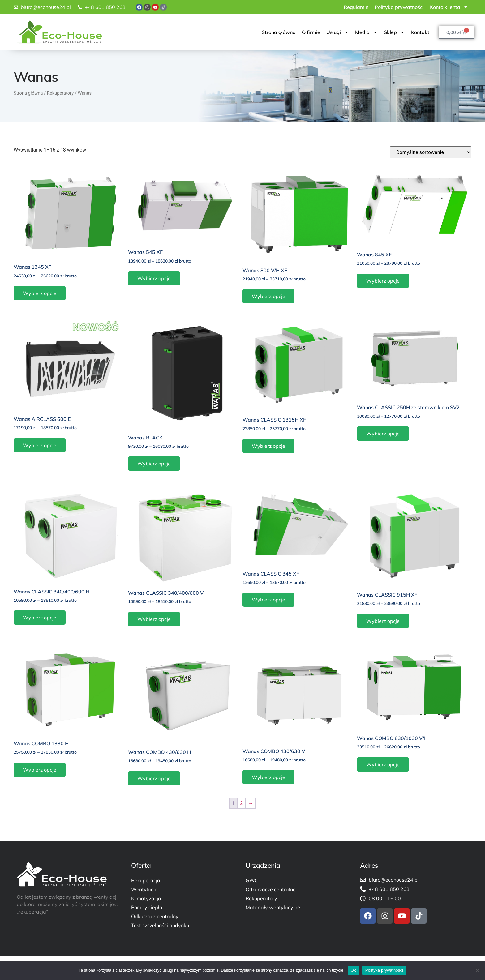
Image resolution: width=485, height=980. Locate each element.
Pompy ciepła (147, 907)
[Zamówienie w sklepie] (431, 152)
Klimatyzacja (146, 898)
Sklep (394, 32)
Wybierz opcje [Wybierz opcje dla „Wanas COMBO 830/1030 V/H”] (383, 764)
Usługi (338, 32)
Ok (353, 970)
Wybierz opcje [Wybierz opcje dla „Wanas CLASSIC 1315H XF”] (268, 446)
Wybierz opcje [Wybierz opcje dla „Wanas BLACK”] (154, 464)
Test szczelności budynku (160, 925)
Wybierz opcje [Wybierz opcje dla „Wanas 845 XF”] (383, 281)
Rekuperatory (60, 93)
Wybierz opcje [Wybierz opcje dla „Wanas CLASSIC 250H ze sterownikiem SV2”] (383, 434)
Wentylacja (144, 889)
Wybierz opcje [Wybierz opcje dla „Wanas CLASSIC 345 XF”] (268, 600)
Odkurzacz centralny (155, 916)
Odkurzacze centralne (271, 889)
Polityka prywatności (399, 7)
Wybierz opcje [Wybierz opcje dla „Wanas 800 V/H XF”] (268, 296)
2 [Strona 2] (241, 803)
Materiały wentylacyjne (273, 907)
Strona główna (279, 32)
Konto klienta (449, 7)
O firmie (311, 32)
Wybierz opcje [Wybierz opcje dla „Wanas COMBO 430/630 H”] (154, 778)
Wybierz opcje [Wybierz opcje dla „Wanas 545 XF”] (154, 278)
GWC (252, 880)
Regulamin (356, 7)
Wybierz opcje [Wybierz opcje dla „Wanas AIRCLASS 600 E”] (40, 445)
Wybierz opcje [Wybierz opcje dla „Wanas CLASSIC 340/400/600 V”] (154, 619)
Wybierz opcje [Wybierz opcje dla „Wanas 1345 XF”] (40, 293)
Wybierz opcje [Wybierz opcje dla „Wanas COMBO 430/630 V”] (268, 777)
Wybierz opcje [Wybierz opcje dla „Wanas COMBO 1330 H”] (40, 770)
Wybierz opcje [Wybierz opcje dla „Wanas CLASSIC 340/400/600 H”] (40, 618)
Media (366, 32)
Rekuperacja (146, 880)
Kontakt (420, 32)
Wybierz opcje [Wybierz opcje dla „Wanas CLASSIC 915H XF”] (383, 621)
